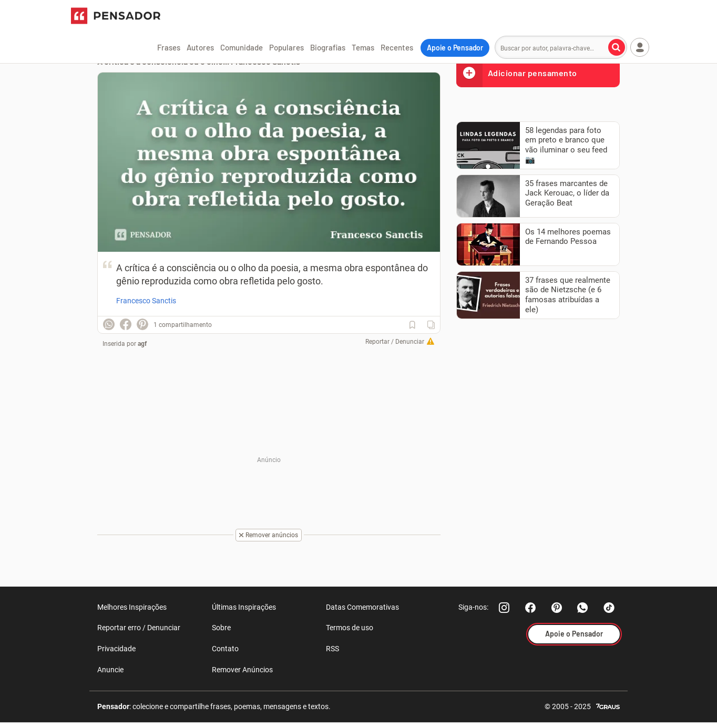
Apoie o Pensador (455, 48)
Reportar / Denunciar (395, 342)
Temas (363, 47)
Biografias (328, 47)
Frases (169, 47)
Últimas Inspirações (244, 607)
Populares (286, 47)
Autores (200, 47)
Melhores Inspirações (132, 607)
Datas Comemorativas (362, 607)
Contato (225, 649)
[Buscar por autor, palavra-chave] (617, 47)
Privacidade (116, 649)
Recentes (397, 47)
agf (142, 344)
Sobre (221, 628)
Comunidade (242, 47)
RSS (332, 649)
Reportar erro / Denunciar (139, 628)
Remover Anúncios (242, 670)
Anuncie (110, 670)
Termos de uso (350, 628)
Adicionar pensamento (517, 73)
